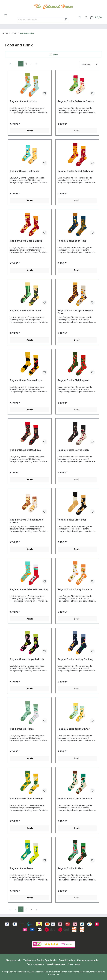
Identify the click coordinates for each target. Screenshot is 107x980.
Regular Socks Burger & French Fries (75, 312)
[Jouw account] (86, 17)
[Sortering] (90, 64)
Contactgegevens (35, 964)
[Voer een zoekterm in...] (40, 19)
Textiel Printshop (67, 960)
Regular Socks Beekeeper (25, 171)
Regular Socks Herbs (22, 729)
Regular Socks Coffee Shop (73, 450)
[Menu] (6, 15)
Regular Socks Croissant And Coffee (27, 521)
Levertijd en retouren (56, 964)
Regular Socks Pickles (70, 868)
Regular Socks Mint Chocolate (75, 799)
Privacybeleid (74, 964)
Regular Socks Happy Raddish (27, 659)
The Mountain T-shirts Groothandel (40, 960)
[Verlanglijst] (80, 17)
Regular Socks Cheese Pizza (26, 380)
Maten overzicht (14, 960)
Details (30, 131)
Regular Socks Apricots (23, 101)
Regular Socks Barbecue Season (76, 101)
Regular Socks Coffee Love (25, 450)
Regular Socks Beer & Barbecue (76, 171)
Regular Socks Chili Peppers (74, 380)
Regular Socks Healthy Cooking (75, 659)
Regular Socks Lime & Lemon (26, 799)
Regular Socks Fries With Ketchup (29, 589)
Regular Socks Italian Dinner (74, 729)
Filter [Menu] (54, 54)
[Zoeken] (66, 19)
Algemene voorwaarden (88, 960)
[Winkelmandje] (97, 17)
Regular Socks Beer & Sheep (26, 241)
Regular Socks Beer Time (72, 241)
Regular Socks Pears (22, 868)
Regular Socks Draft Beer (72, 520)
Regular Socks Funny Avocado (75, 589)
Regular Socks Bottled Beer (26, 310)
